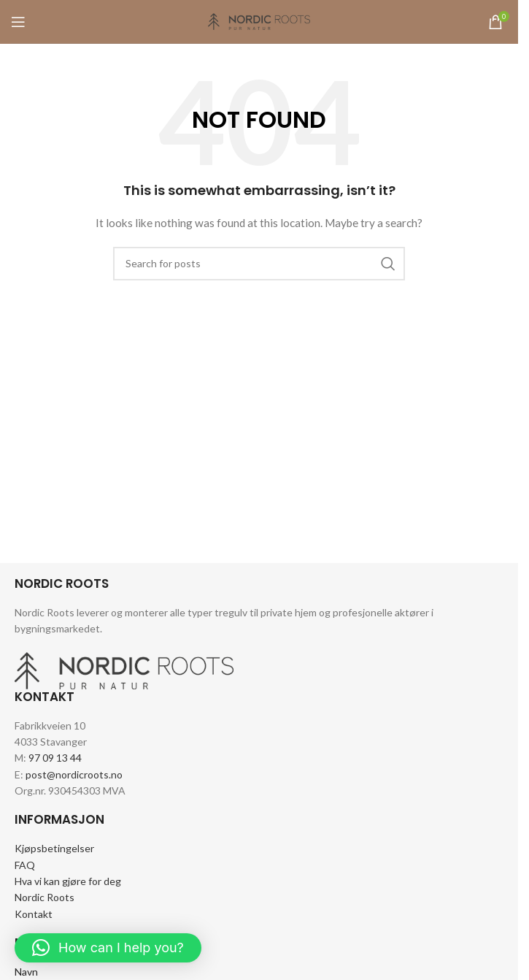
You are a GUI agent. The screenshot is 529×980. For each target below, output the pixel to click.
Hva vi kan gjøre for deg (68, 881)
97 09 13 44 (55, 758)
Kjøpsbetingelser (54, 848)
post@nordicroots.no (74, 774)
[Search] (259, 264)
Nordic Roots (45, 897)
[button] (108, 948)
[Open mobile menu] (18, 22)
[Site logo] (259, 20)
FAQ (25, 865)
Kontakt (34, 914)
